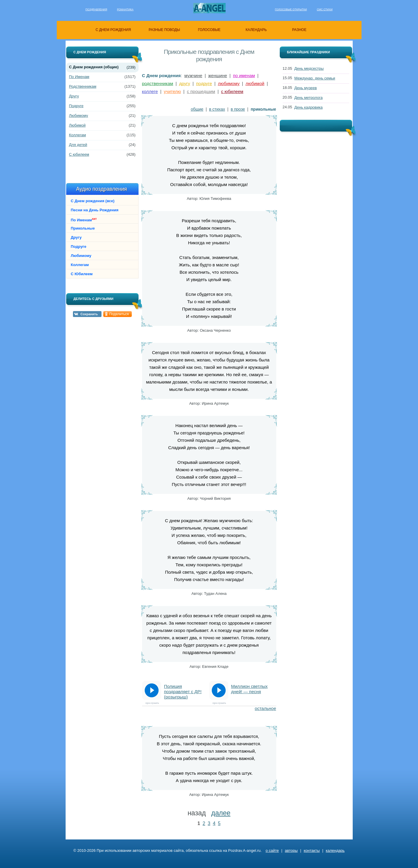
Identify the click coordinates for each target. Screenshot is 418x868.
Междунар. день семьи (315, 78)
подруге (204, 83)
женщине (218, 75)
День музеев (306, 88)
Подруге (76, 106)
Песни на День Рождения (95, 210)
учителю (172, 91)
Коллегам (78, 135)
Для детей (78, 145)
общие (197, 109)
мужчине (193, 75)
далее (221, 813)
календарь (256, 30)
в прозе (238, 109)
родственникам (158, 83)
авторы (291, 850)
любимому (229, 83)
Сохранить (89, 314)
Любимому (79, 116)
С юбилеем (79, 154)
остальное (265, 708)
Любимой (77, 125)
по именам (244, 75)
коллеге (150, 91)
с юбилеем (232, 91)
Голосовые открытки (291, 9)
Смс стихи (325, 9)
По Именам (79, 77)
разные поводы (164, 30)
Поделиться (119, 314)
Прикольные (83, 228)
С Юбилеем (82, 274)
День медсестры (309, 68)
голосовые (209, 30)
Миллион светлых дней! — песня (249, 689)
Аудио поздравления (101, 189)
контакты (312, 850)
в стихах (217, 109)
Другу (74, 96)
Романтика (125, 9)
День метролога (309, 98)
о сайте (272, 850)
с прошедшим (201, 91)
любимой (255, 83)
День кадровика (309, 107)
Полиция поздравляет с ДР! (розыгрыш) (183, 692)
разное (299, 30)
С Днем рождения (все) (93, 201)
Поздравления (96, 9)
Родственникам (83, 86)
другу (185, 83)
